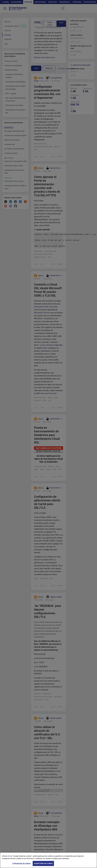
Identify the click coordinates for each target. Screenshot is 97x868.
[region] (48, 860)
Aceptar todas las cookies (43, 863)
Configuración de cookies (21, 863)
